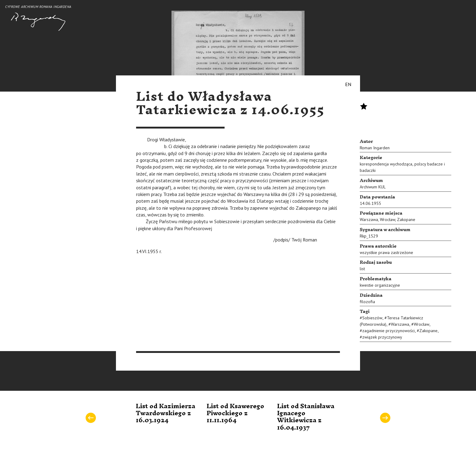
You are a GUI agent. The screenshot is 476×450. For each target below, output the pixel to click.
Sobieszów (372, 318)
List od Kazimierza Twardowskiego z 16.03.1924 (166, 414)
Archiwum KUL (373, 187)
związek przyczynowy (382, 337)
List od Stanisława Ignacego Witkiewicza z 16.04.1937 (306, 417)
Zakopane (406, 220)
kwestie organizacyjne (380, 285)
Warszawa (369, 220)
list (362, 269)
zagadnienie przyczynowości (388, 331)
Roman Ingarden (375, 148)
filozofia (367, 302)
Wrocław (388, 220)
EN (348, 84)
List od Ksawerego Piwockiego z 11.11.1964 (235, 414)
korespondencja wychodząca (386, 164)
